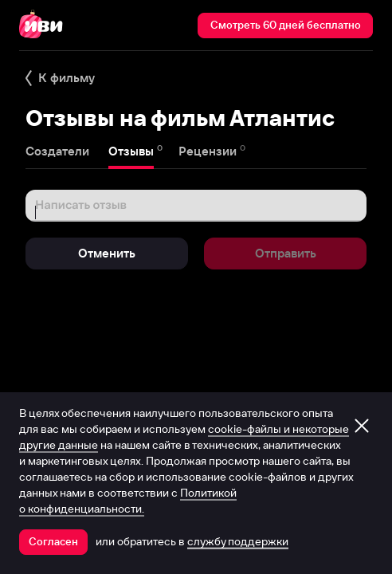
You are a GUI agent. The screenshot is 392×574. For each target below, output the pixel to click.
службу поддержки (238, 541)
